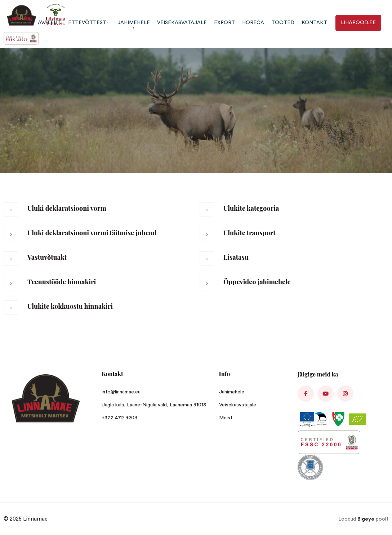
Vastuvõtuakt (47, 257)
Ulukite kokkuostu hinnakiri (70, 306)
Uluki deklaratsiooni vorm (67, 208)
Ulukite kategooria (251, 208)
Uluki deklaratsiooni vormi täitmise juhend (92, 233)
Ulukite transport (250, 233)
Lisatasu (236, 257)
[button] (98, 214)
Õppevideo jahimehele (257, 282)
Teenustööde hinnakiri (62, 282)
